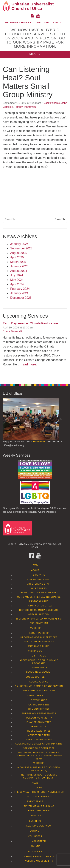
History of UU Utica (39, 606)
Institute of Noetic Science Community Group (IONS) (39, 776)
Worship (35, 628)
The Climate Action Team (39, 691)
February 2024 (20, 289)
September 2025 (21, 248)
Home (35, 565)
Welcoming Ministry (39, 718)
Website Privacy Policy (39, 856)
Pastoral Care (39, 601)
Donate (35, 846)
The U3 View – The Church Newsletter (39, 792)
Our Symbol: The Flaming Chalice (39, 597)
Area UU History (39, 614)
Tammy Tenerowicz (25, 107)
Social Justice (35, 677)
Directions (42, 22)
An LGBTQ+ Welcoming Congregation (39, 686)
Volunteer (35, 836)
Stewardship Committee (39, 748)
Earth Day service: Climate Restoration (30, 323)
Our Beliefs (39, 588)
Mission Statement (39, 580)
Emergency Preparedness (39, 713)
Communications (39, 709)
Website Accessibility (39, 861)
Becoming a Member (39, 672)
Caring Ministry (39, 705)
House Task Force (39, 731)
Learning (35, 821)
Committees (35, 695)
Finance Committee (39, 722)
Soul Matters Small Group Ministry (39, 744)
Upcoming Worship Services (39, 637)
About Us (39, 575)
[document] (35, 219)
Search (60, 219)
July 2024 (17, 275)
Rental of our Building (39, 806)
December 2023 (21, 298)
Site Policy (35, 852)
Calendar (35, 816)
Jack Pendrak (52, 103)
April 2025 (17, 257)
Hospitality (39, 726)
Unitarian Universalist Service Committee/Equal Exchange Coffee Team (39, 756)
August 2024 (19, 271)
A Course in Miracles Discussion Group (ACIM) (39, 769)
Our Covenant (39, 623)
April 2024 (17, 284)
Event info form (39, 810)
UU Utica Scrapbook (39, 796)
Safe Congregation (39, 739)
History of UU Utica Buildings (39, 610)
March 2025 (18, 262)
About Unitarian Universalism (39, 593)
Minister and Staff (39, 584)
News (35, 783)
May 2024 (17, 280)
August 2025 (19, 253)
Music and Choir (39, 646)
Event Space (35, 801)
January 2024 (19, 293)
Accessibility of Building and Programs (39, 662)
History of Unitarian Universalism (39, 619)
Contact (59, 22)
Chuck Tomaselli (12, 331)
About (35, 570)
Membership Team (39, 735)
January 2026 (19, 244)
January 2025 (19, 266)
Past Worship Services (39, 642)
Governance (39, 700)
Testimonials (39, 668)
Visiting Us (35, 651)
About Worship (39, 633)
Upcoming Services (18, 22)
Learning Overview (39, 826)
